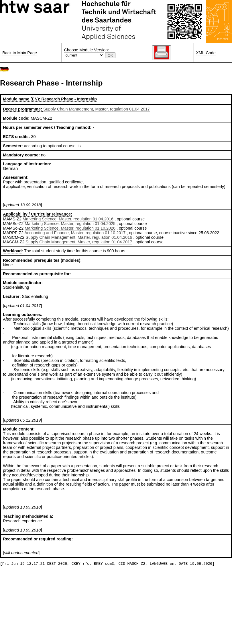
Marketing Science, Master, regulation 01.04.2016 (68, 219)
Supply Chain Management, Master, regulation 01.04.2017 (97, 109)
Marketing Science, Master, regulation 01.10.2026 (70, 228)
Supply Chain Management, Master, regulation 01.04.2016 (79, 237)
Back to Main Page (20, 53)
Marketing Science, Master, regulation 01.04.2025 (70, 224)
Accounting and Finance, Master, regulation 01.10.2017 (75, 233)
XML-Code (206, 53)
